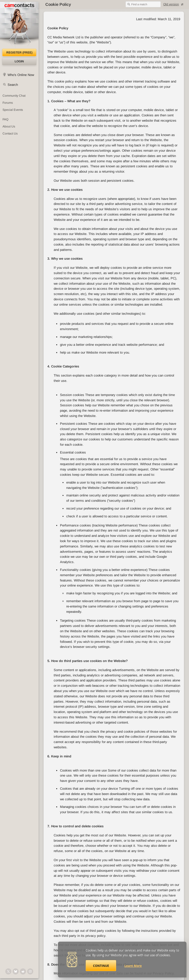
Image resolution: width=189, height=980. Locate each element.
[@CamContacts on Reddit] (23, 971)
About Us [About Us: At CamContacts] (9, 126)
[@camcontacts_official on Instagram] (30, 971)
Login (19, 61)
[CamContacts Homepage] (19, 25)
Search (13, 85)
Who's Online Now (21, 75)
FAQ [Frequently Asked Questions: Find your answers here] (5, 119)
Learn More (133, 966)
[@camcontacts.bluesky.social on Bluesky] (16, 971)
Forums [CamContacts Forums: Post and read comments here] (8, 103)
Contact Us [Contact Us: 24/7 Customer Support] (10, 134)
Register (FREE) (19, 52)
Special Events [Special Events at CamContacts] (13, 110)
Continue (101, 966)
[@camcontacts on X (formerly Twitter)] (8, 971)
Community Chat (14, 96)
